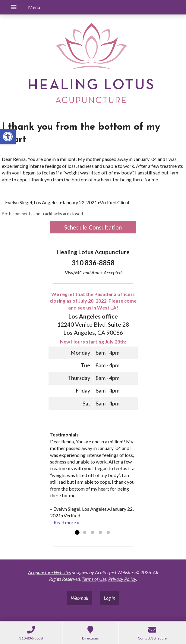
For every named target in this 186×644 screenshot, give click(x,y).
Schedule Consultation (93, 227)
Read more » (66, 522)
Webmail (80, 598)
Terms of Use (94, 579)
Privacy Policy (122, 579)
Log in (109, 598)
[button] (8, 137)
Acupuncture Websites (49, 572)
